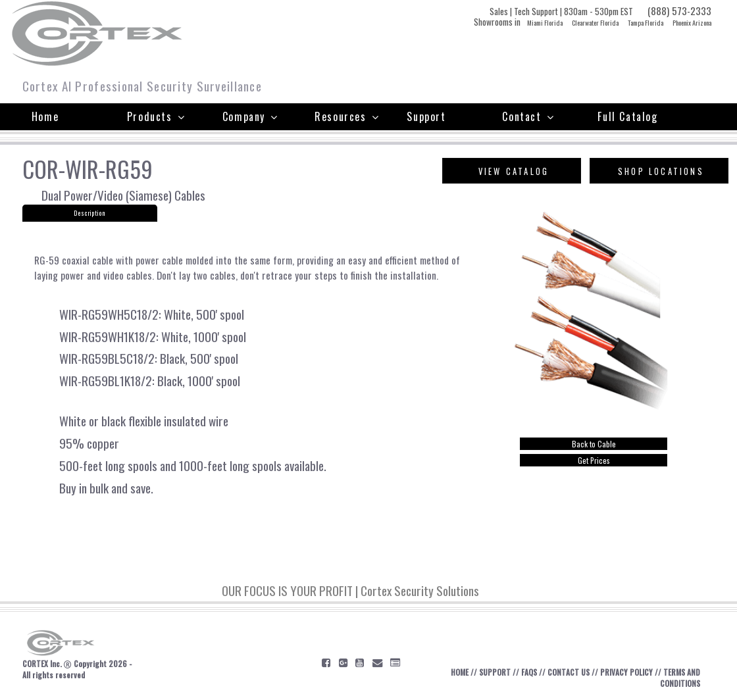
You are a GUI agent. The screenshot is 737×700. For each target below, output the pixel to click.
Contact (528, 116)
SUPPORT (495, 672)
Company (250, 116)
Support (426, 116)
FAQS (529, 672)
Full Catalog (627, 116)
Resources (347, 116)
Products (156, 116)
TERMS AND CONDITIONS (680, 678)
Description (89, 213)
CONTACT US (569, 672)
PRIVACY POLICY (626, 672)
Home (45, 116)
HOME (460, 672)
